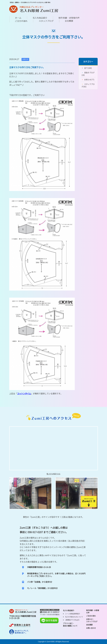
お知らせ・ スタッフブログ (92, 620)
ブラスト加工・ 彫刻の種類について (70, 625)
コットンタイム (24, 393)
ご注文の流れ (91, 616)
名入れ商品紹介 (69, 610)
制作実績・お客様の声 (93, 611)
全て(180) (88, 68)
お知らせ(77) (89, 79)
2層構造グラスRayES (72, 620)
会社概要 (89, 625)
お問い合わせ (91, 628)
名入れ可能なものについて (74, 617)
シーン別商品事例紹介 (73, 614)
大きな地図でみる (53, 474)
